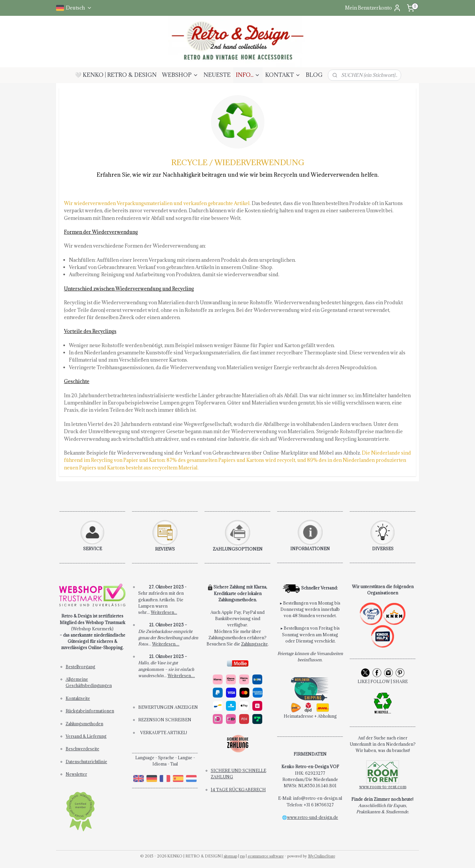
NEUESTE (217, 75)
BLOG (314, 75)
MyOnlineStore (322, 856)
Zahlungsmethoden (84, 724)
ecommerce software (266, 856)
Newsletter (76, 774)
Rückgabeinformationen (90, 711)
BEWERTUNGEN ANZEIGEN (168, 707)
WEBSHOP (180, 75)
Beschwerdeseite (82, 749)
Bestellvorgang (80, 667)
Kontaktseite (78, 698)
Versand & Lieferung (86, 736)
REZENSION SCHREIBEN (165, 720)
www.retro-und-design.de (313, 817)
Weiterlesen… (166, 644)
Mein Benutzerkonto (373, 8)
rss (242, 856)
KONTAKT (283, 75)
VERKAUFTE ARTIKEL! (164, 733)
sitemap (230, 856)
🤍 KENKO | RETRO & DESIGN (116, 75)
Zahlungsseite (254, 644)
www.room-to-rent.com (383, 787)
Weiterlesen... (164, 612)
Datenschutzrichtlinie (86, 762)
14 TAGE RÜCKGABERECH (238, 790)
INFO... (248, 75)
